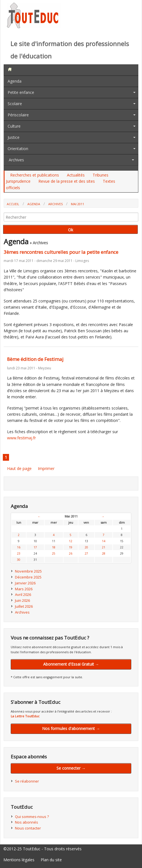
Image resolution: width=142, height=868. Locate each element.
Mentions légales (19, 860)
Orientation (18, 149)
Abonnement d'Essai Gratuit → (71, 664)
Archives (16, 160)
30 (19, 560)
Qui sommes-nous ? (32, 817)
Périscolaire (18, 115)
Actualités (76, 175)
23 (19, 553)
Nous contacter (28, 828)
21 (104, 547)
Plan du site (51, 860)
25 (54, 553)
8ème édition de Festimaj (35, 359)
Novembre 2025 (28, 571)
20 (86, 547)
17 (35, 547)
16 (19, 547)
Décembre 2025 (28, 577)
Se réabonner (27, 781)
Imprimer (46, 468)
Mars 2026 (24, 589)
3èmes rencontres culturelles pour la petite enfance (61, 252)
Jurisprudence (18, 181)
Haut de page (19, 468)
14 (104, 541)
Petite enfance (21, 92)
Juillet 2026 (24, 606)
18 (54, 547)
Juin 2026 (22, 600)
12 (71, 541)
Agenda (15, 81)
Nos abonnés (27, 822)
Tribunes (101, 175)
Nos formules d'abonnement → (71, 728)
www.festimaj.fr (21, 438)
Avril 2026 (23, 595)
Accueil (13, 204)
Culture (14, 126)
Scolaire (15, 104)
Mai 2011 (77, 204)
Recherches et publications (35, 175)
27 (86, 553)
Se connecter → (71, 768)
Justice (14, 137)
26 (71, 553)
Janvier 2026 (25, 583)
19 (71, 547)
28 (104, 553)
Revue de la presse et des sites (67, 181)
